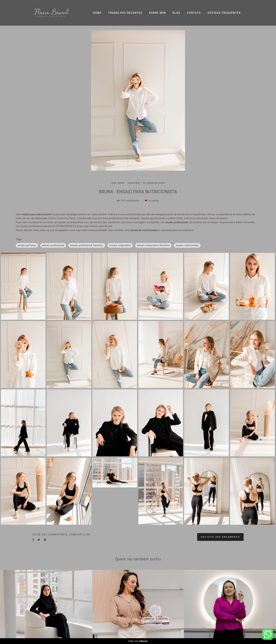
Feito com (138, 641)
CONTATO (194, 13)
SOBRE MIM (157, 13)
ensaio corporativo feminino (153, 245)
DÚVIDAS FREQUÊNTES (224, 13)
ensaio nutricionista (187, 245)
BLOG (176, 13)
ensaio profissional (53, 245)
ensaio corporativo (120, 245)
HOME (97, 13)
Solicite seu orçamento (220, 537)
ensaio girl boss (27, 245)
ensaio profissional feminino (87, 245)
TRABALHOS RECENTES (125, 13)
